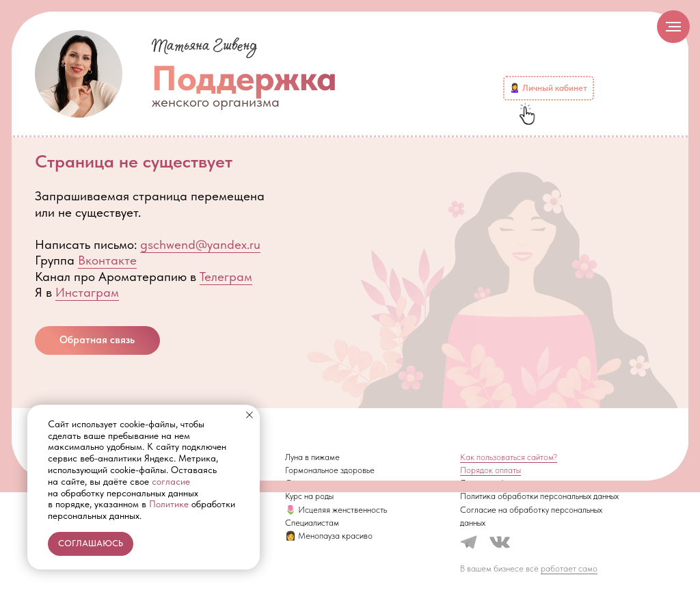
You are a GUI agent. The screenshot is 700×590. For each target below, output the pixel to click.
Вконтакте (107, 260)
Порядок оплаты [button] (490, 470)
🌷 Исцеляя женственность (336, 510)
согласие (171, 481)
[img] (79, 74)
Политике (169, 504)
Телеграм (226, 277)
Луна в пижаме (312, 457)
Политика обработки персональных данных (539, 496)
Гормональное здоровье (330, 470)
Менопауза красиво (335, 536)
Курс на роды (309, 496)
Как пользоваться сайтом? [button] (509, 457)
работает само (569, 568)
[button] (97, 340)
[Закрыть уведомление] (250, 415)
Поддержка (244, 78)
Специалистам (312, 523)
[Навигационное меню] (673, 27)
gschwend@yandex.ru (200, 244)
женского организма (216, 102)
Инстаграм (87, 292)
